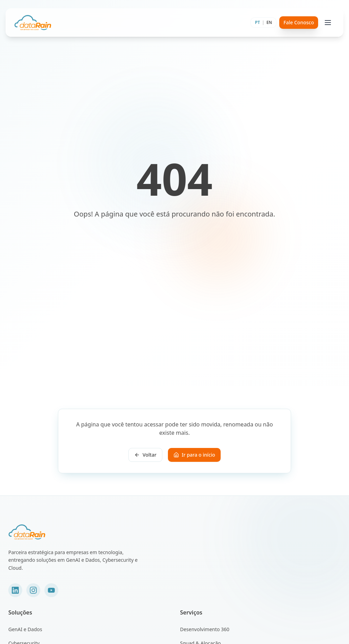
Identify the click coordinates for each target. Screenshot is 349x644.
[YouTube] (51, 590)
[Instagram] (33, 590)
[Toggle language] (263, 23)
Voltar (145, 455)
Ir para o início (194, 455)
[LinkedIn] (15, 590)
